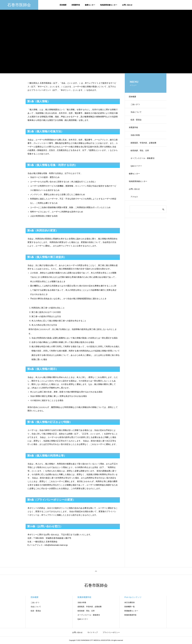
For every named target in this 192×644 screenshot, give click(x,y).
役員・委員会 (137, 123)
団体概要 (63, 5)
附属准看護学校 (84, 597)
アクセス (135, 208)
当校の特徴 (136, 140)
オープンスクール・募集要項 (144, 165)
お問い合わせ (127, 5)
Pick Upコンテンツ (133, 597)
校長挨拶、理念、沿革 (141, 157)
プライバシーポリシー (111, 632)
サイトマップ (93, 632)
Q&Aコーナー (137, 174)
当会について (137, 114)
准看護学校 (76, 5)
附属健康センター (131, 611)
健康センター (90, 5)
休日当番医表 (130, 602)
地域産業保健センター (109, 5)
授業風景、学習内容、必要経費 (145, 148)
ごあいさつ (136, 106)
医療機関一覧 (130, 607)
